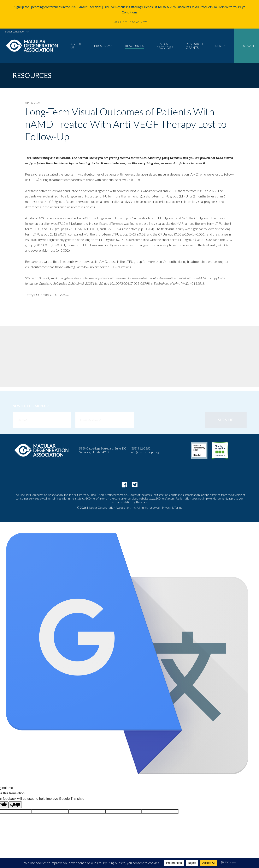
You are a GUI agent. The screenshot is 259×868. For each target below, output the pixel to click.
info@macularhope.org (145, 452)
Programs (103, 46)
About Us (76, 46)
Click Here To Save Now (130, 22)
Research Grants (194, 46)
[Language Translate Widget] (15, 32)
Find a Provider (165, 46)
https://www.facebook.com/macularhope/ (124, 485)
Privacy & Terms (172, 508)
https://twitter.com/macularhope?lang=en (135, 485)
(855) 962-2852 (141, 448)
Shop (220, 46)
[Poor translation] (15, 805)
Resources (134, 46)
